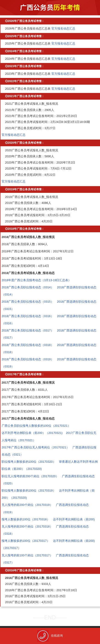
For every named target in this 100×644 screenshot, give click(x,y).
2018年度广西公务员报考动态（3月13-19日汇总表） (36, 280)
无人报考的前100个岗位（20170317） (27, 555)
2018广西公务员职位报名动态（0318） (28, 345)
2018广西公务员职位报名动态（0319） (28, 359)
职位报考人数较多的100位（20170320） (29, 462)
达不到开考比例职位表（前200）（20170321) (32, 433)
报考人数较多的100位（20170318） (26, 519)
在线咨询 (50, 636)
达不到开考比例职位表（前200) (74, 519)
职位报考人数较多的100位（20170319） (29, 490)
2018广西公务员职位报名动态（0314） (28, 287)
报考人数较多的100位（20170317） (26, 541)
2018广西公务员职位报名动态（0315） (28, 302)
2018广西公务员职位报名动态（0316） (28, 316)
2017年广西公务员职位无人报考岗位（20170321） (35, 447)
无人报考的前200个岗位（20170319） (27, 505)
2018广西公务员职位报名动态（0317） (28, 330)
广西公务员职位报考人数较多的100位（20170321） (36, 426)
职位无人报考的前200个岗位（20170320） (30, 476)
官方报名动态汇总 (63, 28)
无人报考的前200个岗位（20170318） (27, 526)
